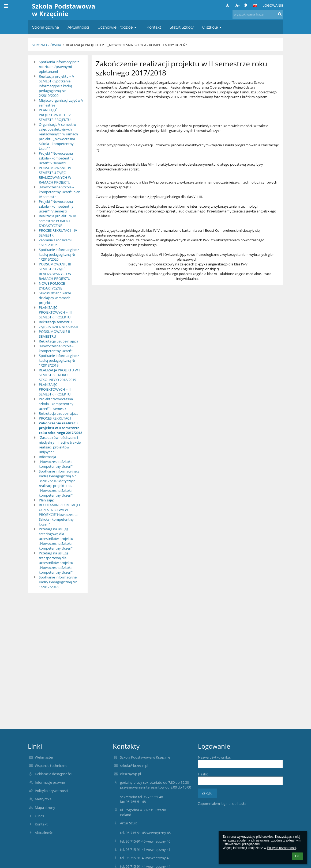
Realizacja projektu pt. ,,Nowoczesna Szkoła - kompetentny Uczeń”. (127, 45)
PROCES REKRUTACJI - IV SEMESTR (58, 233)
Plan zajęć (47, 500)
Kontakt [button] (154, 27)
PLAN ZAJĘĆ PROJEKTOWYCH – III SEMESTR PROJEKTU (55, 312)
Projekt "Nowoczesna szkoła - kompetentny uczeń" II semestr (56, 404)
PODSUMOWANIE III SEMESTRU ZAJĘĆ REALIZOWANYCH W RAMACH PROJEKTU (55, 271)
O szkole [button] (213, 27)
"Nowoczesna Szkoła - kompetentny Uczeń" (56, 348)
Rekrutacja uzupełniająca (59, 341)
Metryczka (43, 799)
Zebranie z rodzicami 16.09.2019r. (55, 242)
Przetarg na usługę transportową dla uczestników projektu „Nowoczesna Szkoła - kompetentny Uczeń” (56, 563)
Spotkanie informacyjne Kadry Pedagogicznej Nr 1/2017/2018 (58, 582)
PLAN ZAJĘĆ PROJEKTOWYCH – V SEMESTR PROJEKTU (55, 115)
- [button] (237, 5)
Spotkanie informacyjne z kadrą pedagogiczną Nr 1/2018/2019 (59, 360)
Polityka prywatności (51, 791)
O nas (39, 816)
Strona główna (46, 45)
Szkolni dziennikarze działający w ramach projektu (55, 298)
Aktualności (44, 833)
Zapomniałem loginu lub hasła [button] (222, 804)
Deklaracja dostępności (53, 774)
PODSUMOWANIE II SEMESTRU (55, 334)
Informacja (47, 457)
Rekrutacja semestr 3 (55, 322)
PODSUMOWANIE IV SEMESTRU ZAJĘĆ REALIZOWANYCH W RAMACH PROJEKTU (55, 175)
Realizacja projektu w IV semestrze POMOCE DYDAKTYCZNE (57, 221)
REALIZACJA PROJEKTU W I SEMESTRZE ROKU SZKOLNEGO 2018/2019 (59, 375)
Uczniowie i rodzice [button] (118, 27)
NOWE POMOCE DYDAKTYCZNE (52, 286)
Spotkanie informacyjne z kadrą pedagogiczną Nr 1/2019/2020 (59, 254)
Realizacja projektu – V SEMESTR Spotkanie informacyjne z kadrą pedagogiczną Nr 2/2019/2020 (57, 86)
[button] (255, 5)
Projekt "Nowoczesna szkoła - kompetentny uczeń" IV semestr (56, 206)
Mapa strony (45, 808)
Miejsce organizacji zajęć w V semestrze (61, 103)
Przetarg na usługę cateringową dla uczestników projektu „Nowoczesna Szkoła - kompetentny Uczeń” (56, 539)
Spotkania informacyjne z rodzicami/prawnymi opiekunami (59, 67)
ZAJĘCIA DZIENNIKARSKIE (59, 327)
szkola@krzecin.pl (134, 766)
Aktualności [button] (78, 27)
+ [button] (228, 5)
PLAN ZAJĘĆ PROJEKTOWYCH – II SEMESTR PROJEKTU (55, 389)
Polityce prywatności (281, 848)
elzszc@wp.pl (130, 774)
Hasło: (203, 774)
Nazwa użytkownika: (214, 757)
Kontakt (41, 824)
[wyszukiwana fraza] (258, 14)
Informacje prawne (50, 782)
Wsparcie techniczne (51, 766)
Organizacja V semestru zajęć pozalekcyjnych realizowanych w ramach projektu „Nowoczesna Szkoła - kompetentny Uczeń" (58, 136)
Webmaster (44, 757)
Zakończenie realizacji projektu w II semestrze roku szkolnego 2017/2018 (61, 428)
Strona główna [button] (46, 27)
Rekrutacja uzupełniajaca (59, 413)
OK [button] (297, 856)
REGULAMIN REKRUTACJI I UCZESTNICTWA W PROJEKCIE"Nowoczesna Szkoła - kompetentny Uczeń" (59, 515)
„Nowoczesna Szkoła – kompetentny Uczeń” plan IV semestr (60, 192)
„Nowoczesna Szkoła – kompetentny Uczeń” (57, 464)
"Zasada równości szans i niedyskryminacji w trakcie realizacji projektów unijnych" (60, 445)
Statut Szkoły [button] (182, 27)
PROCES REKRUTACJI (55, 418)
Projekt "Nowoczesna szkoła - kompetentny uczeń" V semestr (56, 158)
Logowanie (273, 5)
